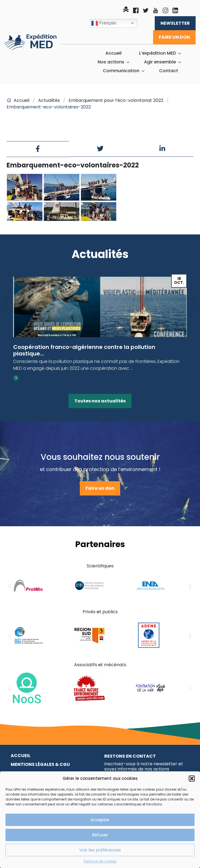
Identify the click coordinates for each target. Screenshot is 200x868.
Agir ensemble (160, 62)
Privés (89, 612)
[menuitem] (113, 53)
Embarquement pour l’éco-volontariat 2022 (116, 100)
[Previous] (6, 303)
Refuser (100, 835)
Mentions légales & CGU (40, 764)
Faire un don (174, 37)
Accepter (100, 820)
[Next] (194, 303)
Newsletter (175, 23)
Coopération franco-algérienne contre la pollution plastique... (84, 350)
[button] (192, 779)
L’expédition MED (157, 53)
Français (104, 23)
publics (110, 612)
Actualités (49, 100)
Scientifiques (100, 566)
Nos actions (111, 62)
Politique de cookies (100, 861)
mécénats (115, 665)
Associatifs (86, 665)
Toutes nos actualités (100, 401)
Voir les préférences (100, 850)
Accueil (113, 53)
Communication (121, 71)
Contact (169, 71)
